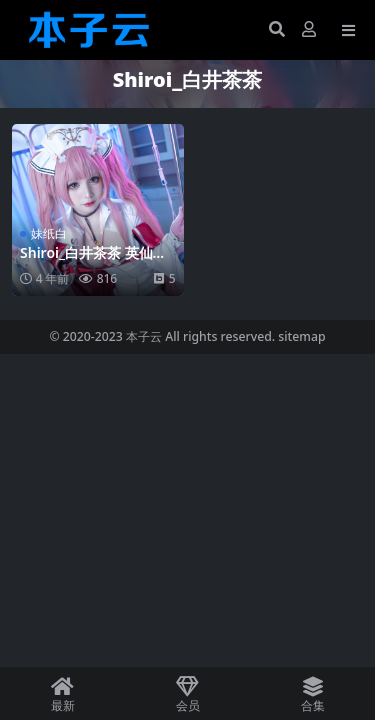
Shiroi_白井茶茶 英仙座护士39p (93, 261)
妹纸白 (49, 233)
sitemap (301, 336)
